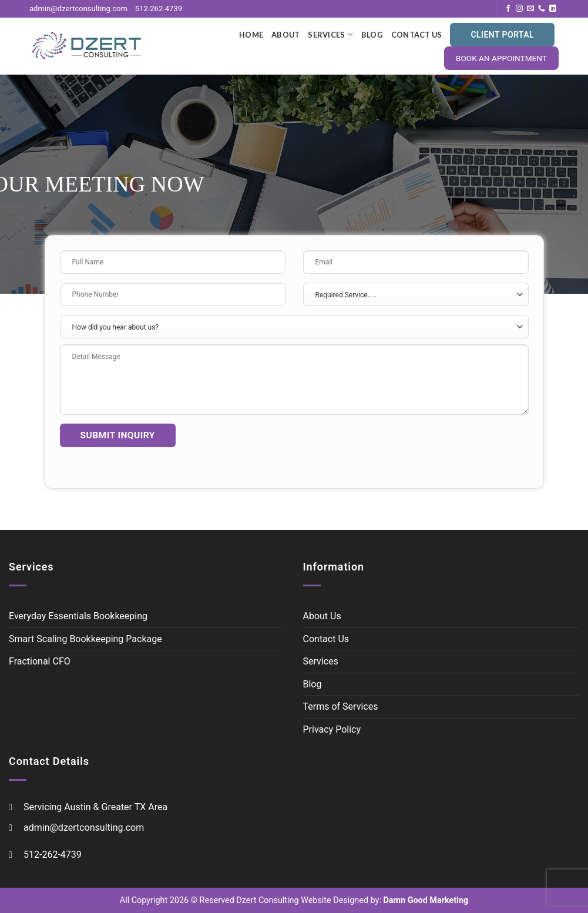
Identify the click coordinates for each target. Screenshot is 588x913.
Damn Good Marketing (425, 900)
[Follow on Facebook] (508, 9)
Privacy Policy (332, 729)
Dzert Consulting (268, 900)
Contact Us (417, 35)
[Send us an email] (530, 9)
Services (330, 34)
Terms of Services (341, 706)
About (285, 35)
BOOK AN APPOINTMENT (501, 58)
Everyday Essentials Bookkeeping (78, 616)
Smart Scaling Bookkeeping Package (85, 639)
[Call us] (542, 9)
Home (251, 35)
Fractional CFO (40, 661)
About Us (322, 616)
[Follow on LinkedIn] (553, 9)
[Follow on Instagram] (519, 9)
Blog (372, 35)
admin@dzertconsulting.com (78, 9)
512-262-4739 (159, 9)
